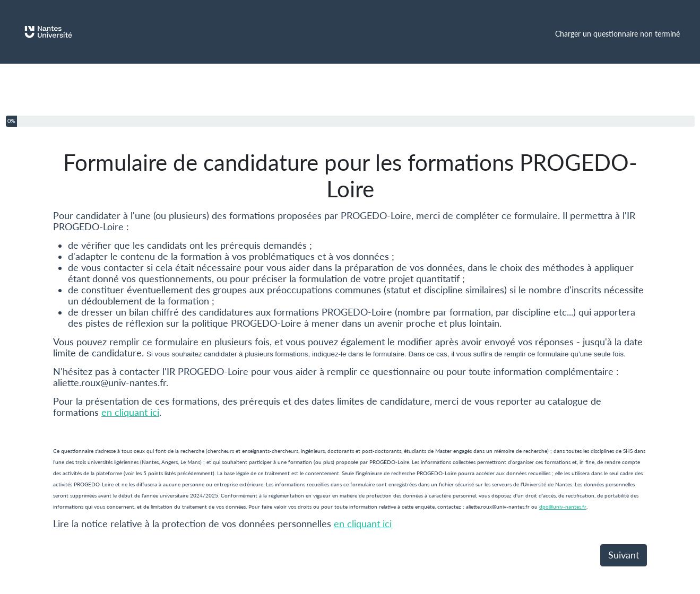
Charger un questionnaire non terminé (617, 34)
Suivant (624, 555)
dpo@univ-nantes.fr (563, 506)
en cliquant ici (130, 412)
